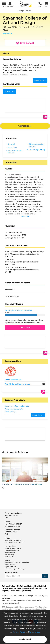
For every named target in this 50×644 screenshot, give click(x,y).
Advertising (9, 555)
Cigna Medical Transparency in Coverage (15, 568)
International (10, 553)
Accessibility (10, 565)
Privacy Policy (19, 632)
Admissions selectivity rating (19, 310)
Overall (11, 144)
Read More (40, 81)
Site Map (27, 591)
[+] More (25, 216)
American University (14, 409)
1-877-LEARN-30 (11, 515)
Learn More (25, 327)
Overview (12, 147)
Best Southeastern (13, 380)
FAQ (6, 517)
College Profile (25, 11)
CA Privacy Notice (25, 586)
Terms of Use (35, 632)
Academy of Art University (17, 406)
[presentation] (3, 488)
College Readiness (12, 551)
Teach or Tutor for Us (13, 549)
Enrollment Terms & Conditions (17, 563)
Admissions (25, 126)
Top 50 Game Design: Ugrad (17, 384)
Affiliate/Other (10, 557)
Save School (45, 117)
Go (45, 576)
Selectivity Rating (37, 150)
